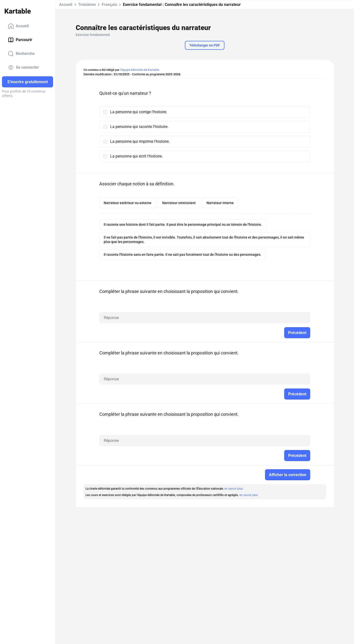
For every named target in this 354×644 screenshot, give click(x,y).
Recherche (21, 54)
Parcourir (20, 40)
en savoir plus (234, 489)
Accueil (18, 26)
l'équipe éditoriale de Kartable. (140, 70)
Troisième (87, 5)
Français (109, 5)
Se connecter (23, 67)
